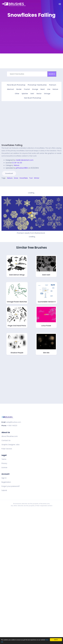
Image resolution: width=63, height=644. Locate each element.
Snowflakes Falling (12, 145)
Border (19, 89)
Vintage (47, 94)
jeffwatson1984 (22, 168)
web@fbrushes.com (14, 422)
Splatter (25, 94)
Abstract (11, 89)
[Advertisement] (19, 38)
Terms (4, 459)
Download (9, 173)
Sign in (4, 478)
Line (49, 89)
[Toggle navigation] (60, 4)
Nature (55, 89)
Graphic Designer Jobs (10, 445)
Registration (6, 482)
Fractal (27, 89)
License (4, 468)
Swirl (32, 94)
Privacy (4, 463)
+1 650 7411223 (12, 426)
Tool (31, 178)
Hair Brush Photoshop (33, 98)
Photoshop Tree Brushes (37, 85)
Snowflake (24, 178)
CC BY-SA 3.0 (17, 163)
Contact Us (6, 440)
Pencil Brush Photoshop (16, 85)
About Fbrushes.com (10, 436)
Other (17, 94)
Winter (37, 178)
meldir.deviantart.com (25, 160)
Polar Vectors (7, 449)
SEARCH (52, 74)
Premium (53, 85)
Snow (16, 178)
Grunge (35, 89)
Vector (39, 94)
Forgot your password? (11, 486)
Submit (4, 490)
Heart (43, 89)
